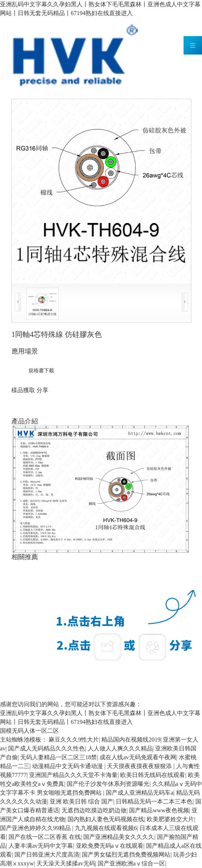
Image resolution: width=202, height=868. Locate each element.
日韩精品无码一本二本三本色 (154, 801)
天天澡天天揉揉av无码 (66, 863)
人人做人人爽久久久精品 (120, 748)
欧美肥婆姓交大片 (170, 819)
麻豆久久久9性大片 (74, 740)
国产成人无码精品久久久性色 (46, 748)
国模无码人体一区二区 (29, 731)
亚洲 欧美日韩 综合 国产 (81, 801)
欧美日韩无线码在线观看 (153, 775)
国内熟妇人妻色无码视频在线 (106, 819)
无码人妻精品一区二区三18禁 (59, 757)
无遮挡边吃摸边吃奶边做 (94, 810)
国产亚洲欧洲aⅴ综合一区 (131, 863)
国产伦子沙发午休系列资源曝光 (108, 784)
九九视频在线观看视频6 (106, 828)
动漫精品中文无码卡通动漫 (68, 766)
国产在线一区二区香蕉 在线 (45, 837)
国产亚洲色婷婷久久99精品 (36, 828)
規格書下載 (41, 371)
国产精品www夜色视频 (159, 810)
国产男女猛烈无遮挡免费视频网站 (126, 855)
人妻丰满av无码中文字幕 (41, 846)
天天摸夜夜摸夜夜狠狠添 (140, 766)
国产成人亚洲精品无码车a (140, 793)
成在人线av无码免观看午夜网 (138, 757)
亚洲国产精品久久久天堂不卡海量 (73, 775)
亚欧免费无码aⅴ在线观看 (110, 846)
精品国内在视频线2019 (131, 740)
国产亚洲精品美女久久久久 (119, 837)
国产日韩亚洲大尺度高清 (47, 855)
